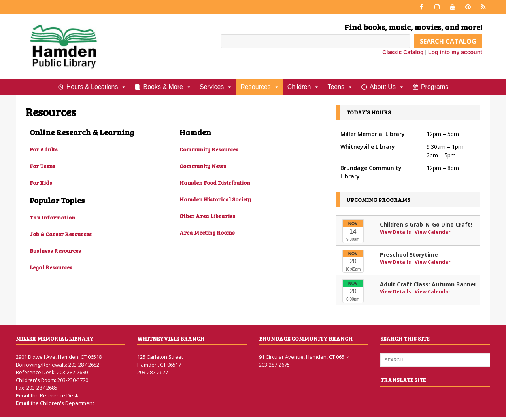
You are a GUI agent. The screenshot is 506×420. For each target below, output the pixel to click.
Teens (340, 87)
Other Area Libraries (207, 216)
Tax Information (52, 217)
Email (23, 395)
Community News (203, 166)
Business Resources (55, 251)
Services (216, 87)
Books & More (167, 87)
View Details (396, 232)
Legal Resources (51, 267)
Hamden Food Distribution (215, 183)
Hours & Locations (97, 87)
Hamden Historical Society (215, 199)
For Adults (44, 149)
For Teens (42, 166)
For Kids (41, 183)
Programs (435, 87)
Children (304, 87)
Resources (260, 87)
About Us (387, 87)
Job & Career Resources (61, 234)
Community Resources (209, 149)
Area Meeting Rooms (207, 232)
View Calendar (433, 232)
